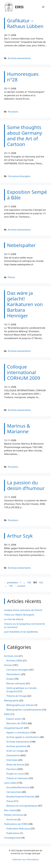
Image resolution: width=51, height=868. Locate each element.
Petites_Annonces (14, 815)
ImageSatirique (12, 728)
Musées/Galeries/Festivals (20, 796)
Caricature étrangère (19, 176)
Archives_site (11, 656)
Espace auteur (14, 719)
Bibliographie (11, 700)
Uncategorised (12, 838)
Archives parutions (16, 746)
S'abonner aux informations (26, 859)
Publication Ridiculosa (18, 829)
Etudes (10, 679)
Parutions (13, 112)
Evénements (13, 755)
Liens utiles (10, 783)
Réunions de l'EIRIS (17, 723)
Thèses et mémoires (17, 778)
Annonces (12, 819)
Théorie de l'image (16, 696)
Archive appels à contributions (23, 737)
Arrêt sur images (15, 751)
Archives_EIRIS (14, 660)
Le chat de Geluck (14, 619)
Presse (11, 277)
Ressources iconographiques (22, 806)
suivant (20, 586)
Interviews (12, 760)
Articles (8, 665)
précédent (11, 582)
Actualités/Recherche (18, 787)
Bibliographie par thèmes (20, 705)
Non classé (10, 810)
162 (41, 582)
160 (29, 582)
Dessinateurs (13, 674)
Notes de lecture (15, 764)
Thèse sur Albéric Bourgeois (19, 615)
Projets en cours (15, 774)
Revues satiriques (16, 683)
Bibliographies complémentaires (24, 710)
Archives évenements (19, 58)
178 (11, 586)
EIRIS (19, 7)
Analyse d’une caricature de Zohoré (23, 610)
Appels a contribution (18, 732)
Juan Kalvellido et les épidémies (21, 632)
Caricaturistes (14, 792)
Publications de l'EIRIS (16, 824)
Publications (13, 833)
